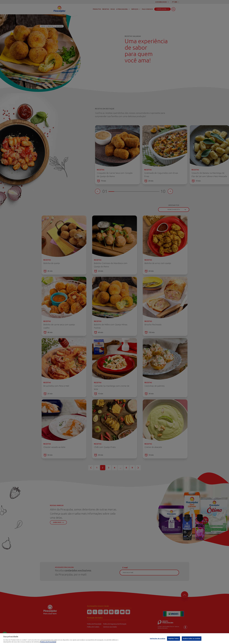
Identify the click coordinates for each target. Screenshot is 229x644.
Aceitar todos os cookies (192, 638)
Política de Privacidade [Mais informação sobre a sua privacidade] (48, 642)
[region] (114, 639)
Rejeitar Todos (174, 638)
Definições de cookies (158, 638)
